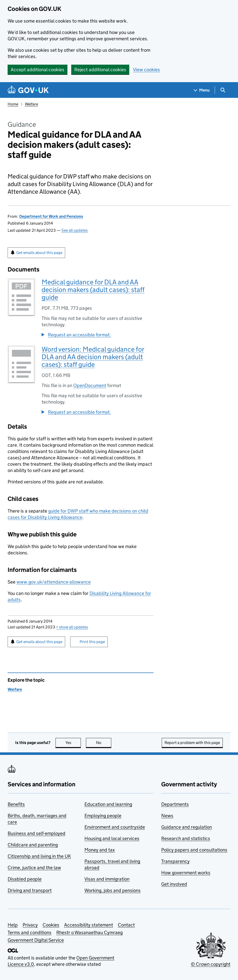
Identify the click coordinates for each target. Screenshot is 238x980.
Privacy (30, 925)
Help (13, 925)
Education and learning (108, 804)
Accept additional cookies (38, 70)
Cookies (51, 925)
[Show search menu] (223, 90)
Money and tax (100, 850)
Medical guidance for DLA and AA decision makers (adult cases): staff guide (93, 290)
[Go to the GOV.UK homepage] (28, 90)
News (167, 816)
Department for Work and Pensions (51, 216)
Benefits (16, 804)
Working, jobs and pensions (113, 890)
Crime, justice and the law (34, 868)
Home (13, 104)
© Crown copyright (211, 964)
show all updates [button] (72, 627)
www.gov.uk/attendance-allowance (54, 582)
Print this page (92, 642)
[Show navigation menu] (202, 90)
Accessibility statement (89, 925)
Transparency (175, 861)
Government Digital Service (36, 940)
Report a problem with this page (192, 743)
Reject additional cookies (100, 70)
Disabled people (25, 879)
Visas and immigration (107, 879)
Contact (126, 925)
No (104, 743)
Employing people (103, 816)
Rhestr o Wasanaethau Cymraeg (89, 932)
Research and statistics (186, 838)
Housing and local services (112, 838)
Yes (73, 743)
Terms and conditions (30, 932)
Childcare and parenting (33, 845)
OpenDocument (90, 385)
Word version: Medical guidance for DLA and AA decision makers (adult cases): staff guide (93, 357)
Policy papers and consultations (194, 850)
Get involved (174, 884)
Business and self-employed (36, 833)
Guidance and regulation (187, 827)
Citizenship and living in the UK (39, 856)
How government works (186, 873)
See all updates (75, 230)
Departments (175, 804)
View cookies (147, 70)
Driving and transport (30, 890)
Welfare (31, 104)
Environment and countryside (115, 827)
